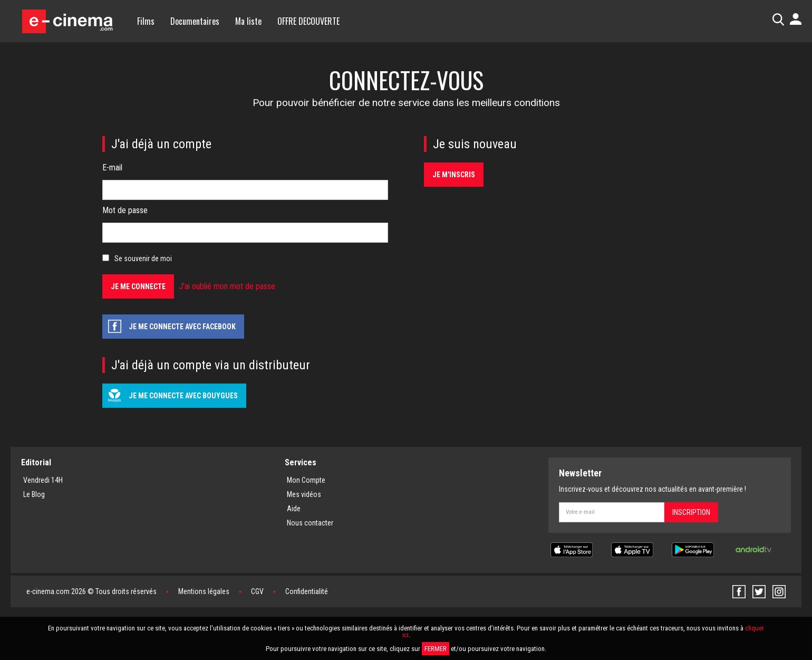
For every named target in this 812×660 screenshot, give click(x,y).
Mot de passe (125, 210)
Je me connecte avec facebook (182, 327)
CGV (257, 591)
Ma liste (248, 21)
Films (146, 21)
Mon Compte (306, 480)
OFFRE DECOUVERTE (308, 21)
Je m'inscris (454, 175)
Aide (294, 509)
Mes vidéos (304, 494)
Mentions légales (204, 591)
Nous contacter (310, 523)
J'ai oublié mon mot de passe (227, 286)
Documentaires (195, 21)
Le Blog (34, 494)
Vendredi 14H (43, 480)
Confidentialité (307, 591)
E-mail (112, 168)
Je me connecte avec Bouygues (183, 396)
